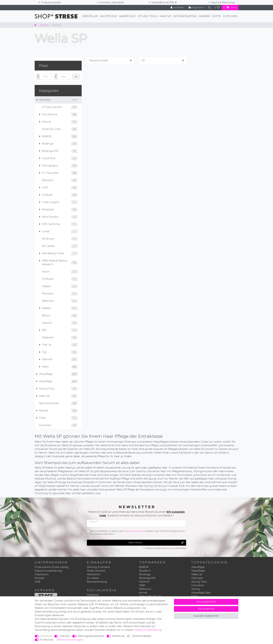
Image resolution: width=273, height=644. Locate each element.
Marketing (118, 636)
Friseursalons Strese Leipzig (52, 567)
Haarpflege (127, 16)
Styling (196, 589)
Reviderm (145, 571)
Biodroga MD (147, 578)
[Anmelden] (177, 8)
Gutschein (230, 16)
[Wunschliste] (217, 8)
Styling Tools (148, 16)
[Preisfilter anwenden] (76, 77)
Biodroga (145, 574)
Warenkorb (94, 574)
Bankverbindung (97, 582)
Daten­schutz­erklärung (148, 630)
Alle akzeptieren (206, 602)
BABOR (144, 567)
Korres (143, 593)
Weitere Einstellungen (70, 640)
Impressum (42, 574)
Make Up (165, 16)
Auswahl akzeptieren (206, 616)
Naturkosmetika (185, 16)
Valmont (144, 582)
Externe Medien (142, 636)
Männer (204, 16)
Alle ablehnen (206, 609)
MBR (142, 585)
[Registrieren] (196, 8)
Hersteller (90, 16)
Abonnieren (156, 543)
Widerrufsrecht (96, 571)
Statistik (65, 636)
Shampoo (197, 578)
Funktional (47, 640)
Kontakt (40, 578)
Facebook (93, 595)
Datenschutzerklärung (48, 571)
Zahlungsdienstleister (91, 636)
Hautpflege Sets (201, 593)
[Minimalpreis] (46, 77)
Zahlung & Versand (98, 567)
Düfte (216, 16)
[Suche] (209, 8)
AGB (37, 582)
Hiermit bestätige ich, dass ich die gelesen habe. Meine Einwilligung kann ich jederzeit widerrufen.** (138, 532)
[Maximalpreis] (63, 77)
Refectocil (145, 589)
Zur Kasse (93, 578)
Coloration (198, 585)
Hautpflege (108, 16)
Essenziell (46, 636)
